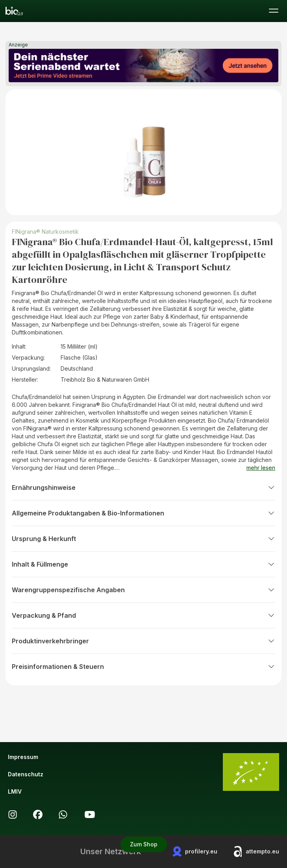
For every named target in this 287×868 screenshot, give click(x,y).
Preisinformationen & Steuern (143, 667)
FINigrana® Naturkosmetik (45, 232)
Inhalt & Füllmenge (143, 564)
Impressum (23, 757)
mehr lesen (261, 468)
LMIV (15, 791)
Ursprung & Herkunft (143, 539)
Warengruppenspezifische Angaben (143, 590)
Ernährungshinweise (143, 488)
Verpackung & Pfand (143, 615)
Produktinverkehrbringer (143, 641)
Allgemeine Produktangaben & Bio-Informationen (143, 513)
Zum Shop (144, 844)
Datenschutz (26, 774)
